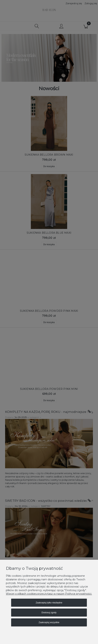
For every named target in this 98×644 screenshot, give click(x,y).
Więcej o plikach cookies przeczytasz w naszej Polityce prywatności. (49, 594)
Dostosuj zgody (49, 613)
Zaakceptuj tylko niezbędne (49, 603)
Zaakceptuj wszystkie (49, 622)
